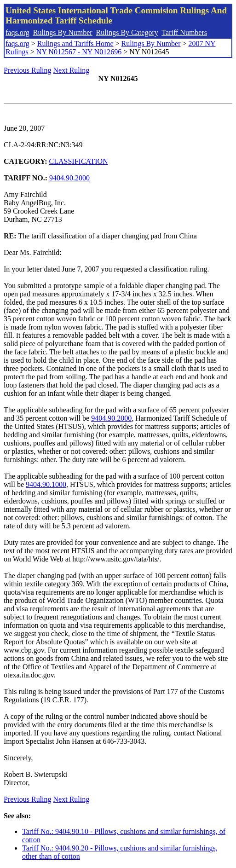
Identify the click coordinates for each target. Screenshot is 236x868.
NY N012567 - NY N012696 (79, 52)
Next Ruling (72, 70)
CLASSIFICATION (79, 161)
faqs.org (17, 32)
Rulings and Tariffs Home (75, 43)
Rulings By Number (63, 32)
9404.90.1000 (46, 484)
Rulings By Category (127, 32)
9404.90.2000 (69, 178)
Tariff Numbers (184, 32)
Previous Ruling (28, 70)
